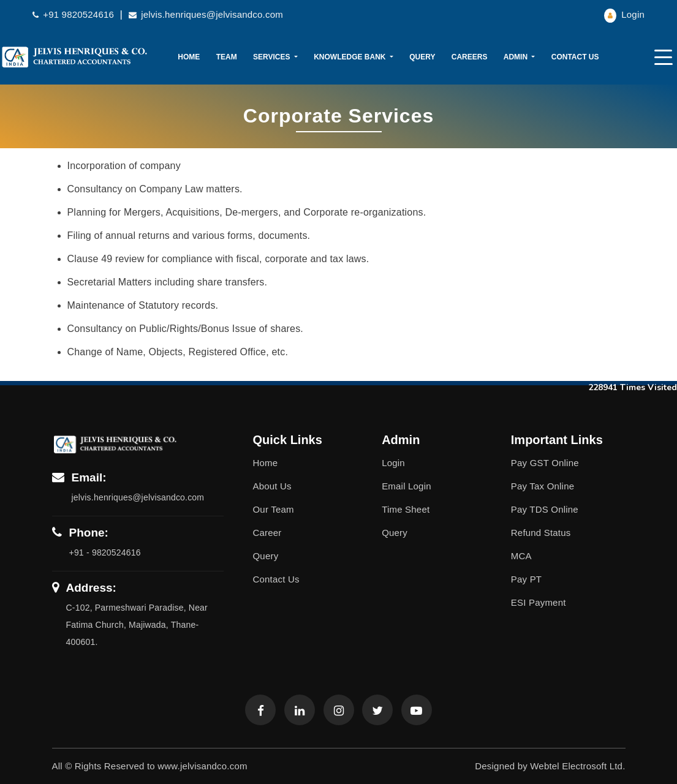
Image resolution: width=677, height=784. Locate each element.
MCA (521, 556)
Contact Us (575, 57)
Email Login (407, 486)
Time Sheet (406, 509)
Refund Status (541, 533)
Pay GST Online (545, 463)
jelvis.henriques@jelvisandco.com (206, 14)
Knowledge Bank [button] (351, 57)
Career (267, 533)
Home (189, 57)
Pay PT (526, 579)
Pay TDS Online (545, 509)
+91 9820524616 (74, 14)
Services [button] (273, 57)
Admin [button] (517, 57)
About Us (272, 486)
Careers (470, 57)
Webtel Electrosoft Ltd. (577, 766)
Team (227, 57)
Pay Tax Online (543, 486)
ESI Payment (539, 602)
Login (624, 14)
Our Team (274, 509)
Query (422, 57)
